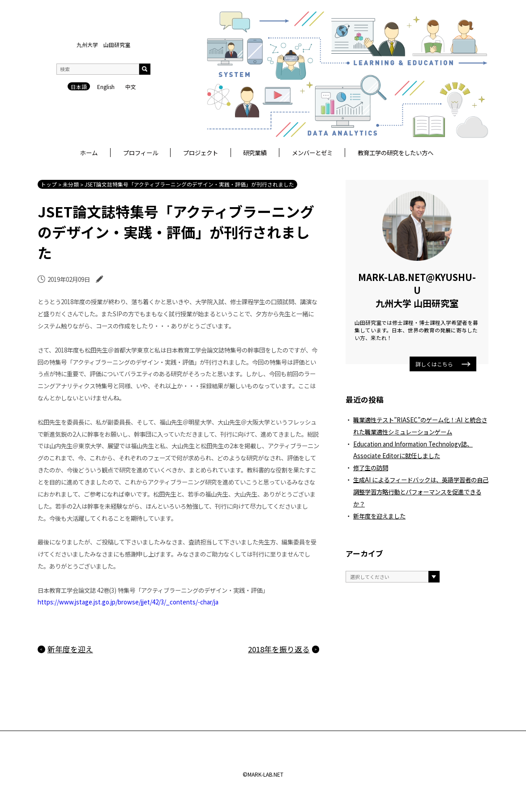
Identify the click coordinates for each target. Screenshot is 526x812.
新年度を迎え (70, 649)
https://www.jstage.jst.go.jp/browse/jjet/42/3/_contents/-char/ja (128, 602)
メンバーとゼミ (312, 153)
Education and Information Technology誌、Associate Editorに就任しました (413, 450)
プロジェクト (201, 153)
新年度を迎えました (379, 516)
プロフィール (141, 153)
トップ (49, 184)
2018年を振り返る (279, 649)
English (106, 87)
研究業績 (255, 153)
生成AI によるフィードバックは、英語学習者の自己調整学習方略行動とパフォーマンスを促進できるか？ (421, 492)
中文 (131, 87)
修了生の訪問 (371, 468)
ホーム (89, 153)
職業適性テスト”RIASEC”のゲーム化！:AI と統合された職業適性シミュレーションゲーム (420, 426)
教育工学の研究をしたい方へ (396, 153)
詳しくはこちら (443, 364)
